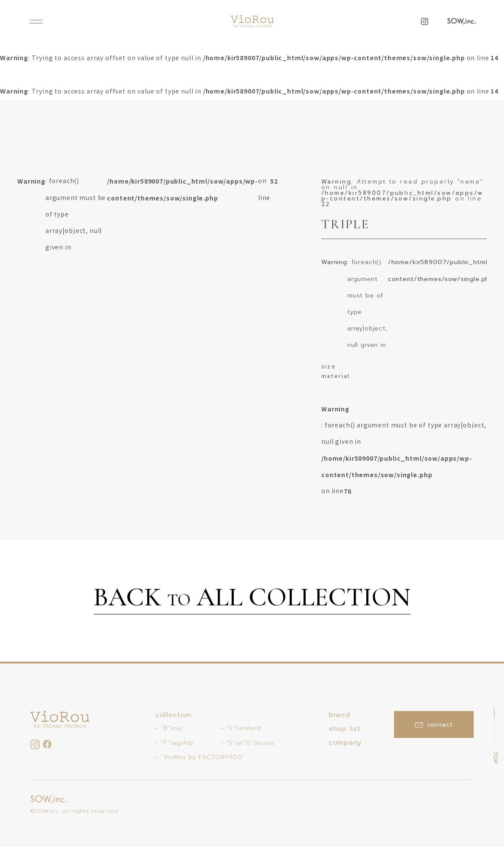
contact (434, 725)
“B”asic (172, 728)
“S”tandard (243, 728)
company (345, 743)
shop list (344, 729)
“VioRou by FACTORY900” (203, 757)
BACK (252, 598)
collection (174, 715)
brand (339, 715)
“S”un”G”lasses (250, 743)
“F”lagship (177, 743)
